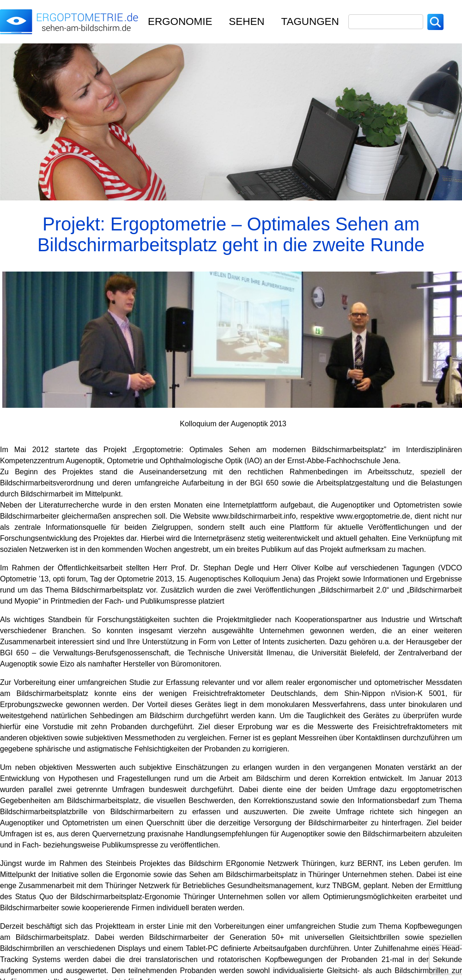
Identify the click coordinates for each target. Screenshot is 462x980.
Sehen (246, 21)
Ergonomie (180, 21)
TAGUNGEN (310, 21)
